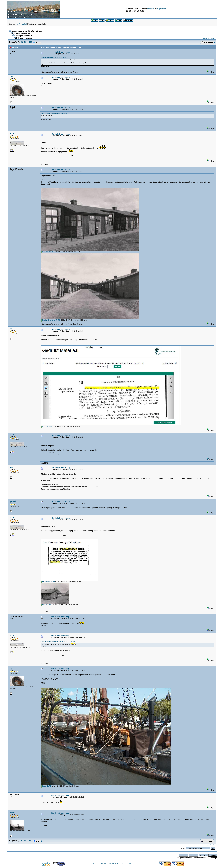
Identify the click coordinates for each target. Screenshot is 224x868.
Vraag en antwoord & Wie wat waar (27, 31)
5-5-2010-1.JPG (47, 426)
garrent (13, 501)
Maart (12, 813)
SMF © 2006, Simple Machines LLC (120, 864)
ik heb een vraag (25, 38)
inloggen (151, 9)
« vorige (205, 38)
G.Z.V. (12, 133)
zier (11, 77)
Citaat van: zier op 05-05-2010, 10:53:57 (54, 58)
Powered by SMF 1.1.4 (100, 864)
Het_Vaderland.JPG (48, 582)
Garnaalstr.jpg (46, 604)
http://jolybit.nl (21, 24)
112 (31, 42)
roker (12, 329)
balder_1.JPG (46, 786)
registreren (161, 9)
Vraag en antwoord (22, 33)
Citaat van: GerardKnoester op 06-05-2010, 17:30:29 (58, 642)
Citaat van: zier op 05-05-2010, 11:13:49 (54, 113)
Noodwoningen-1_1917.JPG (50, 320)
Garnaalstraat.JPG (47, 251)
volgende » (212, 38)
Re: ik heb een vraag (61, 77)
